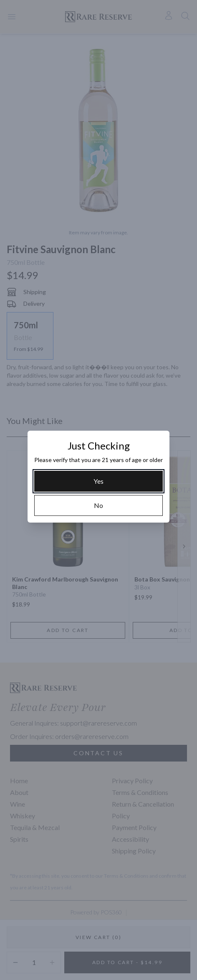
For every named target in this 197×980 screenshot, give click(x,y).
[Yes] (98, 481)
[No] (98, 505)
